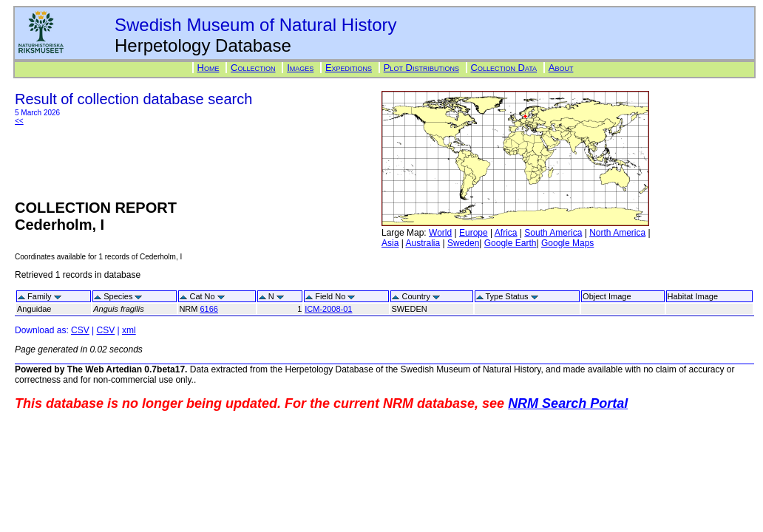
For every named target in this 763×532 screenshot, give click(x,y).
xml (129, 330)
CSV (80, 330)
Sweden (463, 243)
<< (19, 121)
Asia (390, 243)
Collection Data (504, 68)
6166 (208, 309)
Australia (423, 243)
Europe (474, 233)
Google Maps (567, 243)
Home (208, 68)
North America (617, 233)
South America (553, 233)
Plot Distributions (421, 68)
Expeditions (349, 68)
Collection (253, 68)
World (440, 233)
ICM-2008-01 (328, 309)
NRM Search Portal (568, 403)
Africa (506, 233)
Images (300, 68)
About (561, 68)
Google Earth (511, 243)
